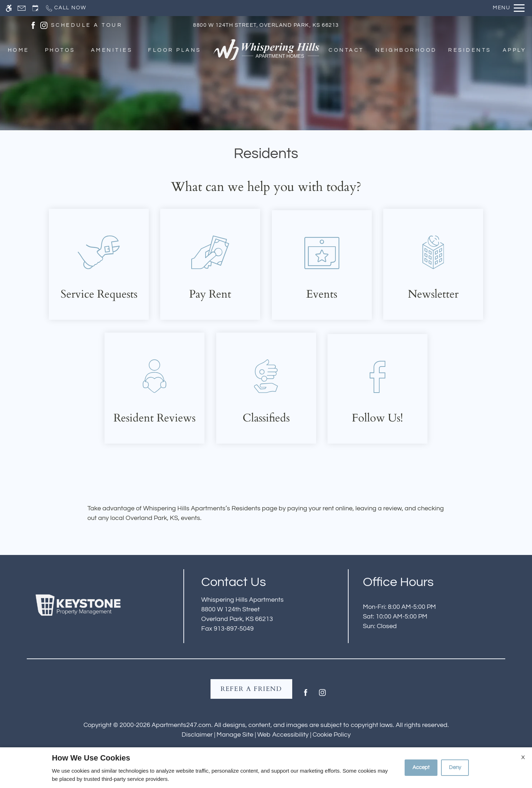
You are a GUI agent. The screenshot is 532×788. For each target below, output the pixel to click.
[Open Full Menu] (509, 8)
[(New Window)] (33, 25)
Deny (455, 767)
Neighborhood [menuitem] (406, 50)
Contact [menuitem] (346, 50)
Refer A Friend (251, 689)
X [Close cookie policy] (523, 757)
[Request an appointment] (35, 8)
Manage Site (235, 735)
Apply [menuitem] (515, 50)
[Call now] (65, 8)
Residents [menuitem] (470, 50)
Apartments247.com (181, 725)
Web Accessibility (283, 735)
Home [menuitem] (19, 50)
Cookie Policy (332, 735)
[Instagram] (322, 695)
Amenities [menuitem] (112, 50)
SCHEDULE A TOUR (87, 25)
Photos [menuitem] (60, 50)
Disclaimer (197, 735)
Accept (421, 767)
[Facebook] (306, 695)
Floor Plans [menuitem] (174, 50)
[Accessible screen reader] (9, 8)
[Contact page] (22, 8)
